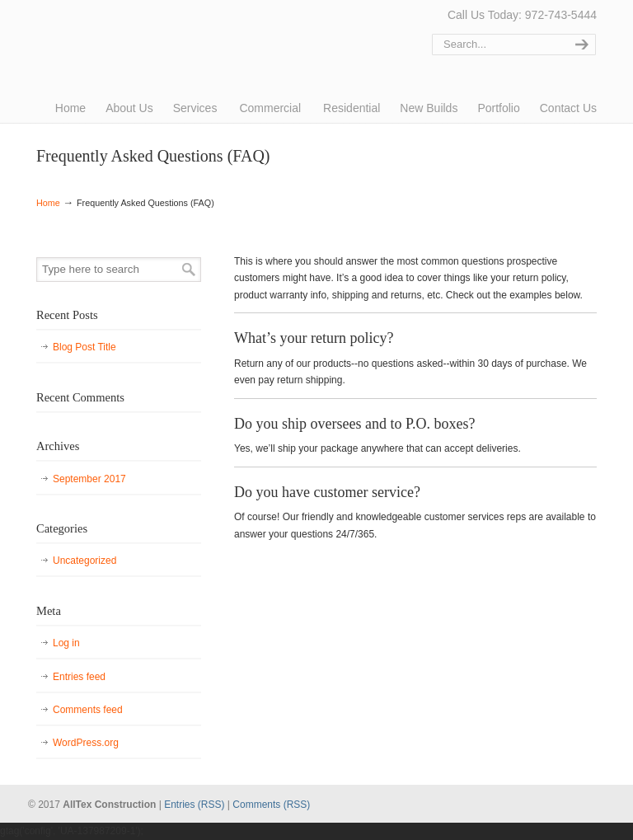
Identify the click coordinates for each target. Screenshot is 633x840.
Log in (66, 643)
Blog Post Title (84, 347)
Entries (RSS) (194, 805)
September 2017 (89, 479)
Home (48, 203)
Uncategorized (84, 561)
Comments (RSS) (271, 805)
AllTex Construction (98, 35)
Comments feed (88, 710)
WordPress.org (86, 743)
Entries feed (79, 677)
